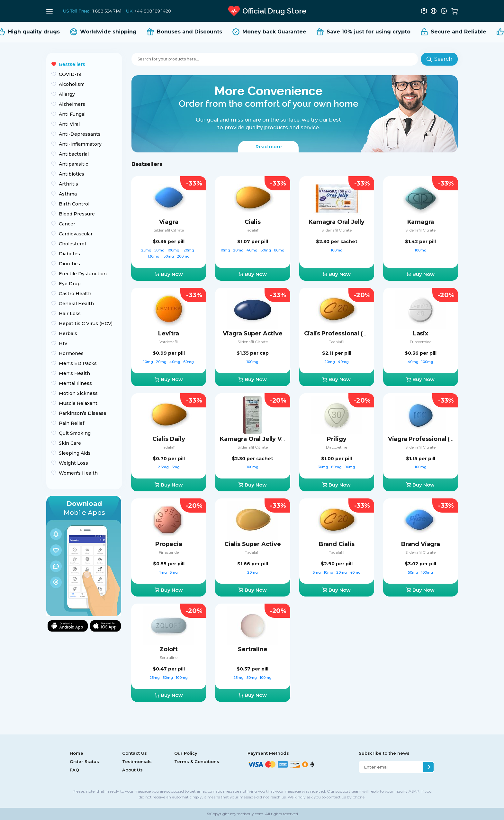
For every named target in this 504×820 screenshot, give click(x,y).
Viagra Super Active (253, 333)
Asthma (68, 194)
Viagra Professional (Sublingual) (436, 439)
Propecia (169, 544)
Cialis (253, 222)
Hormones (71, 353)
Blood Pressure (77, 214)
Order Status (84, 761)
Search (439, 59)
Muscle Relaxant (78, 403)
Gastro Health (75, 294)
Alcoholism (72, 84)
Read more (269, 147)
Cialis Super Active (253, 544)
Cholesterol (72, 244)
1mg (164, 572)
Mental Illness (75, 383)
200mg (183, 256)
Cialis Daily (169, 439)
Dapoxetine (337, 447)
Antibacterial (74, 154)
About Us (132, 770)
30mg (324, 467)
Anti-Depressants (80, 134)
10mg (226, 250)
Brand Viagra (421, 544)
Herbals (68, 333)
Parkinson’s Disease (83, 413)
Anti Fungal (72, 114)
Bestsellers (72, 64)
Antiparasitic (73, 164)
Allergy (67, 94)
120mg (189, 250)
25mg (147, 250)
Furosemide (421, 342)
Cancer (67, 224)
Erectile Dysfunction (83, 274)
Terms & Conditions (197, 761)
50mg (160, 250)
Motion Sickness (78, 393)
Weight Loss (73, 463)
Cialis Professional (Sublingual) (350, 333)
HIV (63, 343)
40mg (252, 250)
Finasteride (169, 552)
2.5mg (164, 467)
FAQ (74, 770)
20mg (239, 250)
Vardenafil (169, 342)
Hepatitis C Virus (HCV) (86, 323)
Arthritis (68, 184)
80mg (279, 250)
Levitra (169, 333)
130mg (154, 256)
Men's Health (74, 373)
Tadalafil (253, 230)
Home (76, 753)
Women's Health (78, 473)
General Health (76, 304)
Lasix (421, 333)
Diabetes (69, 254)
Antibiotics (72, 174)
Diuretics (69, 264)
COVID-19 (70, 74)
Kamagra (421, 222)
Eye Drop (70, 284)
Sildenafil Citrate (169, 230)
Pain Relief (72, 423)
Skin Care (70, 443)
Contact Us (135, 753)
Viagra (169, 222)
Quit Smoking (75, 433)
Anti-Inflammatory (80, 144)
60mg (266, 250)
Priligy (337, 439)
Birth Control (74, 204)
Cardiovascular (76, 234)
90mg (350, 467)
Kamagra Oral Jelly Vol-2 (256, 439)
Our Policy (186, 753)
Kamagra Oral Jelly (337, 222)
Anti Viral (69, 124)
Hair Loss (70, 314)
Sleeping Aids (75, 453)
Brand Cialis (337, 544)
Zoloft (169, 649)
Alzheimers (72, 104)
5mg (176, 467)
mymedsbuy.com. (247, 814)
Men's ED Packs (78, 363)
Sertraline (169, 657)
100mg (174, 250)
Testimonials (137, 761)
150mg (169, 256)
